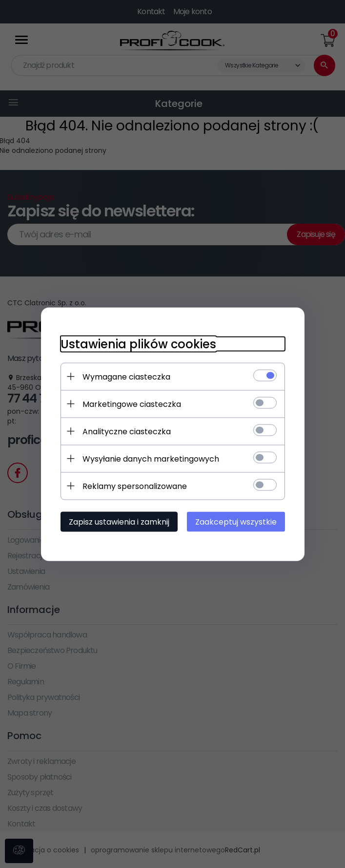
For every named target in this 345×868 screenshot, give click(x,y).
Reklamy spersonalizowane (135, 486)
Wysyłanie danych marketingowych (151, 458)
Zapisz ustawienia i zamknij (119, 521)
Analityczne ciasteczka (127, 431)
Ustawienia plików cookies (138, 344)
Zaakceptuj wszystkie (236, 521)
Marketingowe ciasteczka (132, 404)
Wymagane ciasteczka (126, 376)
